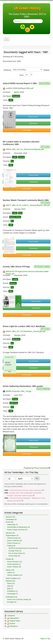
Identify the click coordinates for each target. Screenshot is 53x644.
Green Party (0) (14, 556)
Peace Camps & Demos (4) (17, 530)
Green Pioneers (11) (15, 562)
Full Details (27, 130)
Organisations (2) (12, 535)
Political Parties (15, 621)
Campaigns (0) (11, 519)
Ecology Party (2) (15, 551)
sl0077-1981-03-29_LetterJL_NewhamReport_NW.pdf (28, 205)
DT (12, 407)
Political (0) (11, 546)
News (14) (11, 583)
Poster (15, 399)
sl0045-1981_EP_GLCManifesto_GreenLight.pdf (25, 331)
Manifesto (16, 339)
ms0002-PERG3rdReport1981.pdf (20, 88)
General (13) (10, 517)
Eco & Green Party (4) (17, 553)
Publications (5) (12, 597)
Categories (11, 616)
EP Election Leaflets (42, 267)
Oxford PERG (44, 83)
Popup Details (33, 117)
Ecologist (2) (12, 602)
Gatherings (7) (13, 524)
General (12, 623)
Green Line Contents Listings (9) (19, 599)
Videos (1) (11, 572)
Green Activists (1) (14, 564)
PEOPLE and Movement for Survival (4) (23, 548)
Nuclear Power (15, 217)
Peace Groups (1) (14, 543)
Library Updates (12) (15, 575)
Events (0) (10, 522)
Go (37, 478)
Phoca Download (41, 468)
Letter (15, 157)
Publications (14, 626)
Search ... (13, 19)
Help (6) (10, 586)
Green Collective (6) (15, 540)
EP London (45, 147)
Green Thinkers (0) (14, 567)
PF (12, 287)
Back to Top (45, 639)
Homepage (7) (13, 594)
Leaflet (15, 279)
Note (20, 213)
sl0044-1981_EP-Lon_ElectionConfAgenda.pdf (25, 149)
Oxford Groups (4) (14, 538)
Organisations (14, 618)
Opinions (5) (10, 533)
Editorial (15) (10, 581)
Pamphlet (16, 96)
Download (33, 123)
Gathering (14, 403)
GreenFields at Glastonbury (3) (19, 527)
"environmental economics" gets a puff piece (26, 490)
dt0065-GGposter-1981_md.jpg (18, 391)
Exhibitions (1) (12, 591)
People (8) (10, 559)
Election (13, 283)
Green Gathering (43, 389)
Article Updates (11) (13, 578)
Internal (21, 157)
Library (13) (10, 570)
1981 (11, 100)
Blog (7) (10, 588)
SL (12, 161)
